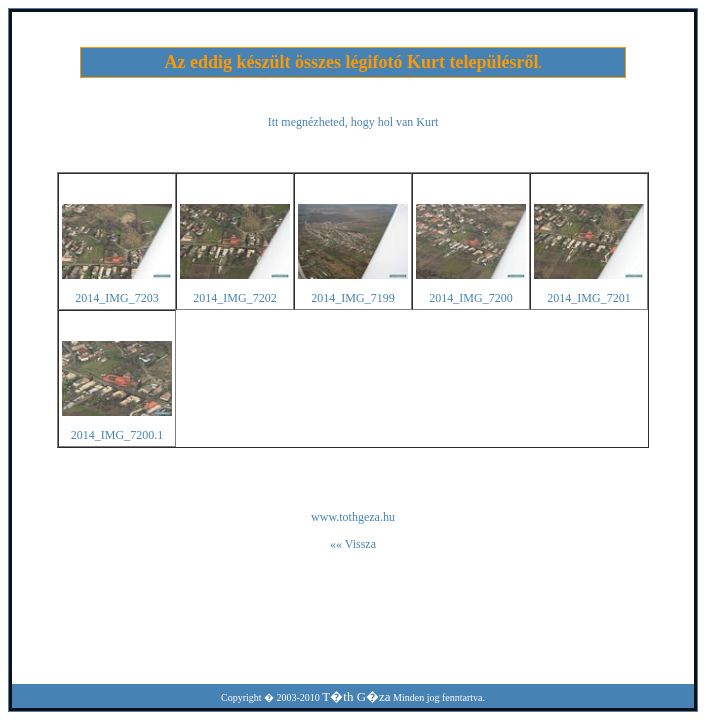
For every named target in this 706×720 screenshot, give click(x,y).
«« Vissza (353, 544)
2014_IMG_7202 (234, 298)
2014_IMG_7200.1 (117, 435)
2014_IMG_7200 (470, 298)
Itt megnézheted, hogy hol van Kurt (353, 122)
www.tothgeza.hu (353, 517)
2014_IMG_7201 (588, 298)
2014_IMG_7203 (116, 298)
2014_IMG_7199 (352, 298)
